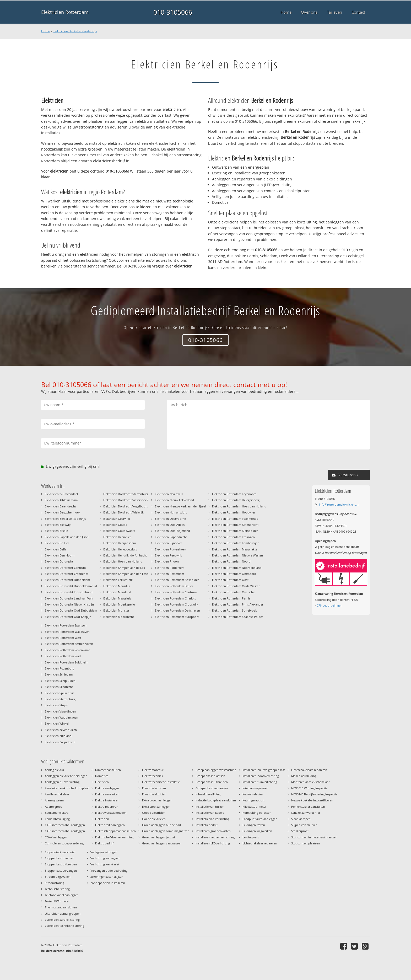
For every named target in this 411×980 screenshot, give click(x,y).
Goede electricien (154, 813)
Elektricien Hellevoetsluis (120, 549)
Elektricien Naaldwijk (169, 494)
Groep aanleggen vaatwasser (161, 843)
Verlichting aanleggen (105, 858)
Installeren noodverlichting (261, 776)
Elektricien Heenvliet (117, 537)
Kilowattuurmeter (254, 807)
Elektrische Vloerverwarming (114, 837)
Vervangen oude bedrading (109, 871)
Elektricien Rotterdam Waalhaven (67, 632)
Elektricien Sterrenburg (60, 699)
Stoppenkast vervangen (61, 871)
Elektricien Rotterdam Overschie (234, 592)
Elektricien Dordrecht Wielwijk (123, 512)
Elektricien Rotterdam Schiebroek (234, 610)
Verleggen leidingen (104, 852)
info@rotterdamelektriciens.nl (339, 504)
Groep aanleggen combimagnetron (166, 831)
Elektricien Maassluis (117, 598)
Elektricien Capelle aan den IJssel (67, 537)
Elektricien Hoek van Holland (123, 561)
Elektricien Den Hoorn (60, 555)
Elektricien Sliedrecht (59, 687)
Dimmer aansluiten (108, 770)
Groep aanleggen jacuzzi (158, 837)
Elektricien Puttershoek (171, 549)
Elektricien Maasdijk (117, 586)
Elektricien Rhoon (167, 561)
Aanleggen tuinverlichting (62, 782)
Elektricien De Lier (57, 543)
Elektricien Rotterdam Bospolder (177, 580)
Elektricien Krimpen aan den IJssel (126, 574)
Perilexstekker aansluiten (308, 807)
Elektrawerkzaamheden (111, 813)
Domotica (102, 776)
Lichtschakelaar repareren (260, 843)
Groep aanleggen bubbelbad (161, 825)
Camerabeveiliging (57, 819)
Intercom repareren (255, 788)
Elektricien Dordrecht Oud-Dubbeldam (71, 610)
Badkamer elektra (57, 813)
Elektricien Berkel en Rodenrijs (75, 31)
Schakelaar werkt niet (306, 813)
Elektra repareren (107, 807)
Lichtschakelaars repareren (309, 770)
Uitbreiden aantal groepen (63, 914)
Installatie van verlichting (212, 819)
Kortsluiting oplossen (257, 813)
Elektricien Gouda (115, 525)
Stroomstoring (55, 883)
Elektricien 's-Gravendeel (61, 494)
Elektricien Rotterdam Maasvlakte (235, 549)
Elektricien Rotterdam (65, 12)
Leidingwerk (251, 837)
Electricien (102, 782)
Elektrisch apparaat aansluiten (115, 831)
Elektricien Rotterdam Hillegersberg (236, 500)
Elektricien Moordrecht (119, 617)
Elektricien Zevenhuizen (61, 730)
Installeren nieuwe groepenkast (264, 770)
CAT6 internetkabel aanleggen (65, 831)
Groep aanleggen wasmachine (216, 770)
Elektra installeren (107, 800)
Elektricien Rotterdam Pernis (231, 598)
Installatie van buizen (210, 807)
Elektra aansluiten (107, 794)
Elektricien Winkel (57, 723)
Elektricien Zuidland (58, 736)
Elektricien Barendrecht (60, 506)
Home (46, 31)
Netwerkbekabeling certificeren (312, 800)
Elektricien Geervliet (117, 519)
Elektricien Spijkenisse (60, 693)
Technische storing (57, 889)
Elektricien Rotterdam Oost (230, 580)
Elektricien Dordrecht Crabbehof (67, 574)
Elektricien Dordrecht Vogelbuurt (125, 506)
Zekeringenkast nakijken (107, 877)
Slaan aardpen (301, 819)
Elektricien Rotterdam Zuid (63, 656)
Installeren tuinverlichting (260, 782)
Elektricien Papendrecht (171, 537)
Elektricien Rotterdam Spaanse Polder (237, 617)
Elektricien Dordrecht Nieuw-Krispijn (69, 604)
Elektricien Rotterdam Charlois (175, 598)
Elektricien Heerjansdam (120, 543)
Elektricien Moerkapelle (119, 604)
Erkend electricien (154, 788)
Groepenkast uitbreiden (212, 782)
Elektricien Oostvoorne (170, 519)
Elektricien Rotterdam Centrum (176, 592)
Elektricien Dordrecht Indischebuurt (69, 592)
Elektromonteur (153, 770)
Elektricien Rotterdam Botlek (174, 586)
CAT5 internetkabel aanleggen (65, 825)
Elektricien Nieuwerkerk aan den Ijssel (180, 506)
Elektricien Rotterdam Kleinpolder (235, 531)
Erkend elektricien (154, 794)
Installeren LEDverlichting (213, 843)
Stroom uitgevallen (58, 877)
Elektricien (102, 819)
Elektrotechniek (153, 776)
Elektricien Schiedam (59, 674)
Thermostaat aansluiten (61, 907)
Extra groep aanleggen (157, 800)
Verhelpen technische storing (64, 926)
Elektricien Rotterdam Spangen (66, 625)
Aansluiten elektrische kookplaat (67, 788)
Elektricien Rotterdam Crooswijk (177, 604)
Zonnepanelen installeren (108, 883)
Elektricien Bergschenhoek (63, 512)
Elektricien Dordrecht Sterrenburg (126, 494)
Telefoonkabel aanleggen (62, 895)
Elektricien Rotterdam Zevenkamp (68, 650)
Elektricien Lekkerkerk (118, 580)
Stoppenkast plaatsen (60, 858)
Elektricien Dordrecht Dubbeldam (67, 580)
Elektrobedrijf (104, 843)
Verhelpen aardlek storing (62, 920)
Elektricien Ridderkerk (170, 568)
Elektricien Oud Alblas (170, 525)
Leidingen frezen (254, 825)
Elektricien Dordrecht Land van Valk (69, 598)
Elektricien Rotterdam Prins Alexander (238, 604)
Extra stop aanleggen (156, 807)
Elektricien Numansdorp (171, 512)
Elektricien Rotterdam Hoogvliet (234, 512)
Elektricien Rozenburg (60, 668)
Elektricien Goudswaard (119, 531)
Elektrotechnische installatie (161, 782)
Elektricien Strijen (56, 705)
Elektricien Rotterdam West (63, 638)
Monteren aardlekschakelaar (310, 782)
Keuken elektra (253, 794)
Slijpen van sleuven (304, 825)
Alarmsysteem (54, 800)
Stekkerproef (300, 831)
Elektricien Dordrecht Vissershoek (126, 500)
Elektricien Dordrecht (59, 561)
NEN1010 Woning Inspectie (309, 788)
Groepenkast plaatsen (210, 776)
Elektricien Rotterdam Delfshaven (177, 610)
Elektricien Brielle (56, 531)
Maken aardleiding (304, 776)
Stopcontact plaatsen (305, 843)
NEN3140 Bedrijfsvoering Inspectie (314, 794)
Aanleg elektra (54, 770)
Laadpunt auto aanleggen (260, 819)
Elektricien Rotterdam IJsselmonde (235, 519)
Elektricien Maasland (117, 592)
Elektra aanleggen (107, 788)
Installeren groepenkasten (213, 831)
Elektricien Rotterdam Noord (231, 561)
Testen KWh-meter (57, 901)
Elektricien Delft (55, 549)
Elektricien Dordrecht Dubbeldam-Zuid (71, 586)
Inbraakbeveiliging (208, 794)
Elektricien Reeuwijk (168, 555)
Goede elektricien (154, 819)
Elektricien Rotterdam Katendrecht (235, 525)
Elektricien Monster (116, 610)
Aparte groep (54, 807)
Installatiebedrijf (207, 825)
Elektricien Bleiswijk (58, 525)
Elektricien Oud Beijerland (172, 531)
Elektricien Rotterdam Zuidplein (66, 662)
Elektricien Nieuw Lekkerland (174, 500)
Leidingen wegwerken (257, 831)
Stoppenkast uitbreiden (61, 864)
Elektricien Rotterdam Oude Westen (236, 586)
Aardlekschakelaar (57, 794)
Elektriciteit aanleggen (110, 825)
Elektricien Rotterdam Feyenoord (234, 494)
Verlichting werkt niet (105, 864)
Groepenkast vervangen (212, 788)
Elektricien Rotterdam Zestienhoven (69, 644)
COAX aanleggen (56, 837)
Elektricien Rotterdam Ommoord (234, 574)
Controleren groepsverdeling (64, 843)
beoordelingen (330, 605)
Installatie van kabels (210, 813)
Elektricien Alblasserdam (61, 500)
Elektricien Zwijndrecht (60, 742)
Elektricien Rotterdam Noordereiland (237, 568)
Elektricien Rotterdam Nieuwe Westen (237, 555)
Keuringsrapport (253, 800)
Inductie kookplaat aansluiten (216, 800)
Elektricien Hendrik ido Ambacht (125, 555)
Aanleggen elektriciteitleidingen (66, 776)
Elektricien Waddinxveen (61, 717)
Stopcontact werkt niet (60, 852)
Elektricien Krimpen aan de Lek (124, 568)
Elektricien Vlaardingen (60, 711)
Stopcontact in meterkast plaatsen (314, 837)
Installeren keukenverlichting (215, 837)
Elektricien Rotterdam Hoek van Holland (239, 506)
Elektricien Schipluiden (60, 681)
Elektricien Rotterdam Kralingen (233, 537)
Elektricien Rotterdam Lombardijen (236, 543)
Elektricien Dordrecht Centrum (65, 568)
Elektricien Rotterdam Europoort (177, 617)
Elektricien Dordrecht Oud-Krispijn (68, 617)
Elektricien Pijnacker (168, 543)
